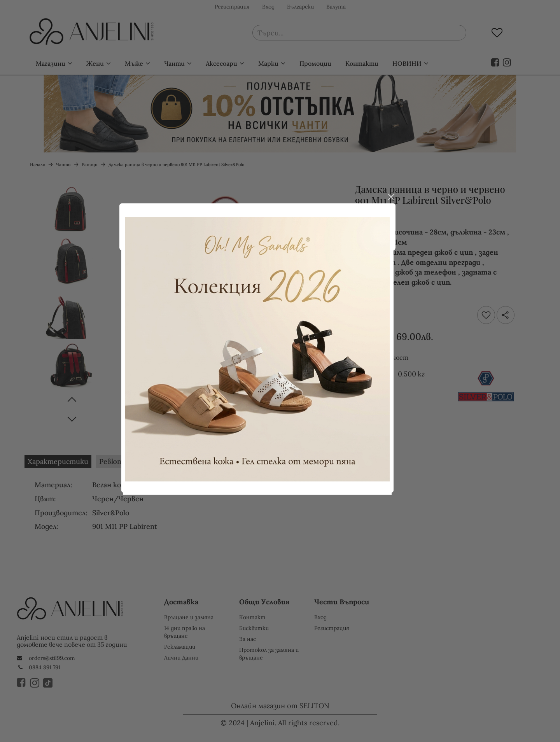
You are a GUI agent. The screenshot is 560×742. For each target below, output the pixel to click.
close (413, 208)
